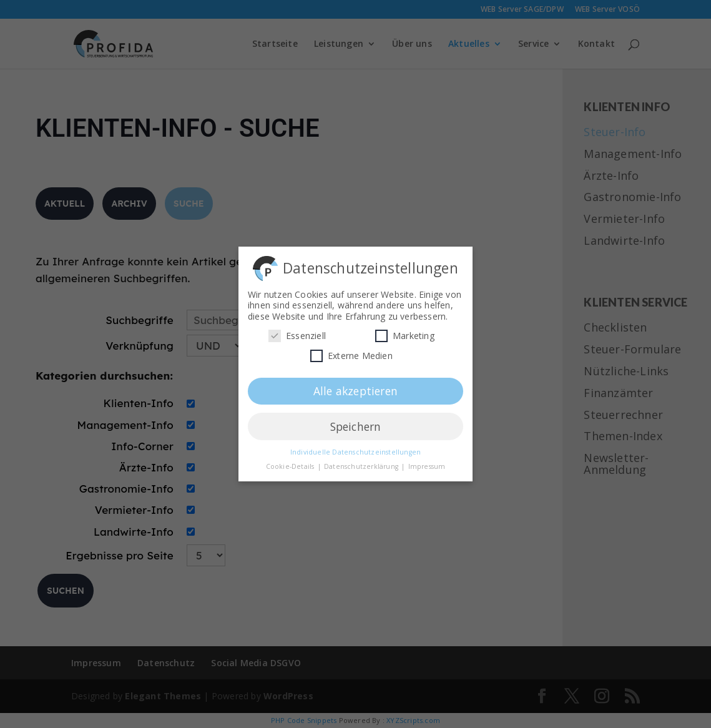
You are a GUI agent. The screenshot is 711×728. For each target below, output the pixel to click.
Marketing (405, 334)
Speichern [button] (356, 424)
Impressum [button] (427, 464)
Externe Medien (351, 353)
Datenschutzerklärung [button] (362, 464)
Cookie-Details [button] (291, 464)
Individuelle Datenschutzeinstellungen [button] (355, 450)
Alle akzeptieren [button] (355, 388)
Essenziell (297, 334)
